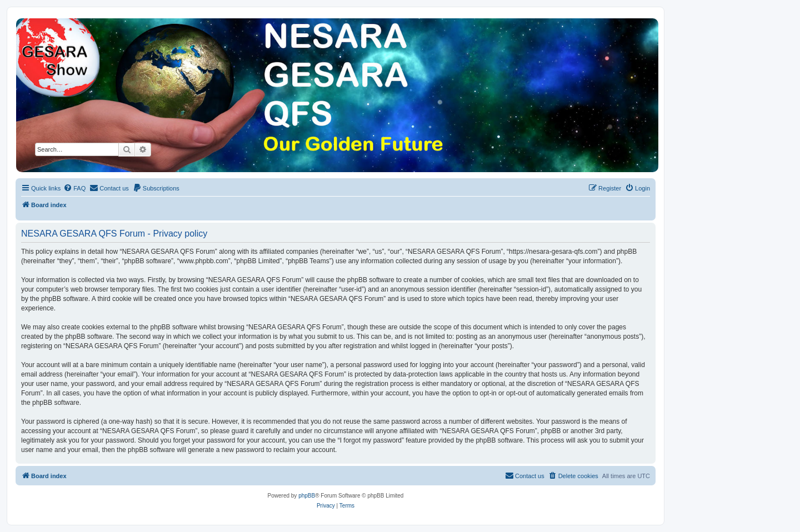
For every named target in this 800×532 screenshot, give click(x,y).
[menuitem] (74, 188)
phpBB (307, 496)
